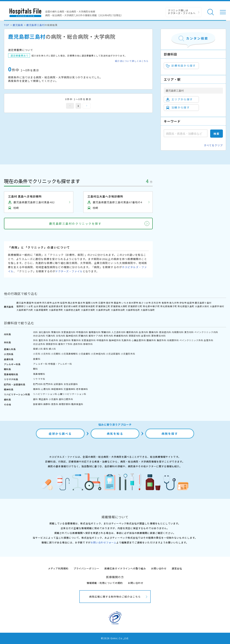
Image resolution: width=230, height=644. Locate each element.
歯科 (35, 399)
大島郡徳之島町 (72, 310)
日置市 (102, 303)
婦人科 (52, 349)
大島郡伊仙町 (103, 310)
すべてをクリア (213, 145)
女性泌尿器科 (71, 384)
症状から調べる (60, 434)
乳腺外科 (126, 340)
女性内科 (61, 336)
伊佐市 (183, 303)
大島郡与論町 (148, 310)
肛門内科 (38, 384)
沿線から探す (178, 107)
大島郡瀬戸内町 (25, 310)
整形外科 (43, 340)
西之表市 (73, 303)
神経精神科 (57, 389)
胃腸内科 (56, 332)
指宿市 (64, 303)
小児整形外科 (128, 354)
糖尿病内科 (132, 332)
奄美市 (165, 303)
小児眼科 (56, 354)
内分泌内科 (39, 336)
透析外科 (78, 344)
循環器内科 (95, 332)
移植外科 (88, 344)
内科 (35, 332)
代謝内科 (51, 336)
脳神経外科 (115, 340)
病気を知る (115, 434)
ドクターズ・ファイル (69, 271)
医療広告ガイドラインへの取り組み (125, 568)
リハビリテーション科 (45, 394)
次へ (87, 106)
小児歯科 (54, 399)
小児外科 (46, 354)
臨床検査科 (77, 404)
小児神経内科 (98, 354)
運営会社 (177, 568)
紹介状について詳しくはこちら (132, 61)
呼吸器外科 (103, 340)
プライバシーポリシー (86, 568)
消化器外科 (65, 340)
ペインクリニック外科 (191, 340)
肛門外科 (48, 384)
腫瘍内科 (154, 332)
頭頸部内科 (135, 336)
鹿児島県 (18, 25)
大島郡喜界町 (56, 310)
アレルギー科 (40, 364)
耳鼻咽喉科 (39, 374)
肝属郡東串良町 (87, 306)
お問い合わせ (159, 568)
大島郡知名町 (133, 310)
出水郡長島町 (41, 306)
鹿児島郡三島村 (35, 25)
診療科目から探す (181, 66)
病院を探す (170, 434)
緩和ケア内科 (96, 336)
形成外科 (54, 340)
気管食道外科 (89, 340)
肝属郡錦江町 (103, 306)
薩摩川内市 (92, 303)
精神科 (37, 389)
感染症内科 (165, 332)
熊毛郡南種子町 (169, 306)
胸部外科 (162, 340)
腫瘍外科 (151, 340)
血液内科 (144, 332)
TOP (7, 25)
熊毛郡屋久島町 (186, 306)
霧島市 (117, 303)
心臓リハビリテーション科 (72, 394)
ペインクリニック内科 (206, 332)
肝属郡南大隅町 (119, 306)
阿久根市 (47, 303)
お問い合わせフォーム (103, 542)
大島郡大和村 (202, 306)
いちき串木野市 (130, 303)
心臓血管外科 (139, 340)
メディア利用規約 (58, 568)
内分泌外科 (39, 344)
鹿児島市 (21, 303)
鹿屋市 (30, 303)
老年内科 (108, 336)
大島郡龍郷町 (41, 310)
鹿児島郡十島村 (203, 303)
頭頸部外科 (52, 344)
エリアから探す (179, 99)
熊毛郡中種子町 (151, 306)
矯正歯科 (43, 399)
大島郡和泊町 (118, 310)
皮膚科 (37, 359)
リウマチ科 (39, 379)
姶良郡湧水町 (56, 306)
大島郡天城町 (88, 310)
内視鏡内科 (178, 332)
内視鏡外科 (173, 340)
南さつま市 (145, 303)
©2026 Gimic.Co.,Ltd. (115, 638)
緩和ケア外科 (65, 344)
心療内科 (46, 389)
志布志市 (156, 303)
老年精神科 (82, 389)
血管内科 (146, 336)
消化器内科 (45, 332)
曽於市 (110, 303)
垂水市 (81, 303)
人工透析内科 (119, 332)
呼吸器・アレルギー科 (60, 364)
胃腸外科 (76, 340)
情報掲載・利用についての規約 (105, 583)
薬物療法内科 (158, 336)
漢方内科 (189, 332)
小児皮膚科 (84, 354)
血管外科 (209, 340)
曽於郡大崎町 (71, 306)
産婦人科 (38, 349)
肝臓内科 (83, 336)
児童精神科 (70, 389)
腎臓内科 (106, 332)
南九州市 (174, 303)
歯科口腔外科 (66, 399)
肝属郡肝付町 (135, 306)
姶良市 (191, 303)
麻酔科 (47, 404)
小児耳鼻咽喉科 (70, 354)
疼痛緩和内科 (121, 336)
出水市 (56, 303)
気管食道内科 (68, 332)
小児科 (37, 354)
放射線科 (38, 404)
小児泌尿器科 (113, 354)
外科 (35, 340)
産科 (46, 349)
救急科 (55, 404)
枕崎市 (38, 303)
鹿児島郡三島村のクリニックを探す (75, 224)
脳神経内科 (72, 336)
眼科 (35, 369)
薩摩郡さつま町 (25, 306)
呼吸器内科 (82, 332)
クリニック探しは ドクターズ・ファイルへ (182, 12)
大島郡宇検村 (217, 306)
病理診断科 (65, 404)
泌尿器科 (58, 384)
